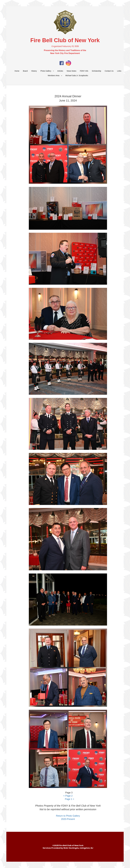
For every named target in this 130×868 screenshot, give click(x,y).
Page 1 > (70, 799)
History (34, 71)
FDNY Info (84, 71)
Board (25, 71)
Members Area (54, 76)
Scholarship (96, 71)
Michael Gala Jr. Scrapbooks (77, 76)
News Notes (72, 71)
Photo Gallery (46, 71)
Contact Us (109, 71)
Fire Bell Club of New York (65, 40)
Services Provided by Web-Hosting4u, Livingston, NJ (68, 848)
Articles (60, 71)
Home (17, 71)
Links (119, 71)
